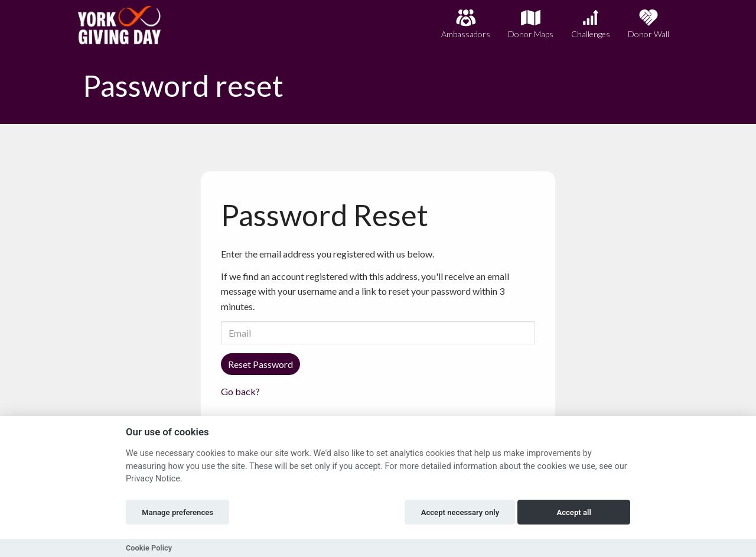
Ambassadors (466, 24)
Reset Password (260, 364)
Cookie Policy (149, 548)
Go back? (240, 391)
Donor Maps (531, 24)
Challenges (591, 24)
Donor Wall (649, 24)
